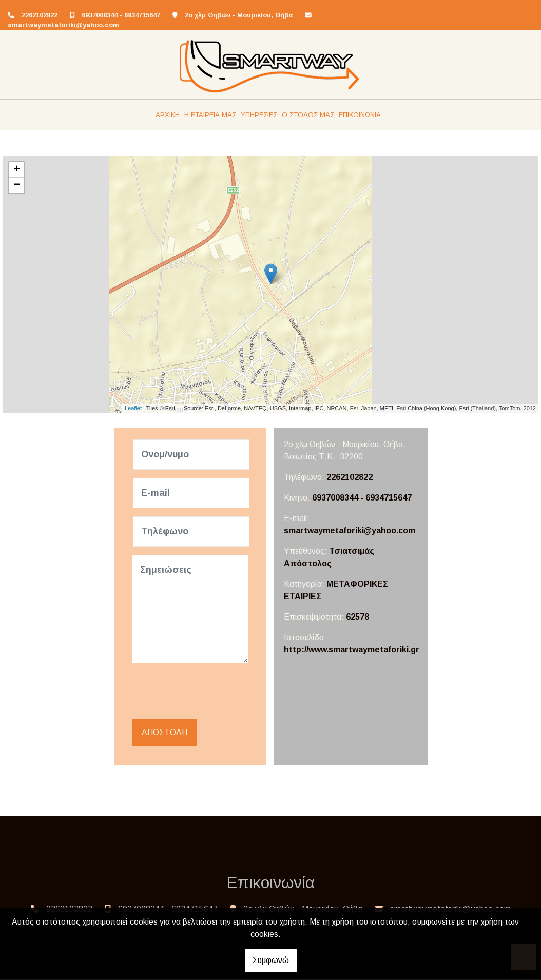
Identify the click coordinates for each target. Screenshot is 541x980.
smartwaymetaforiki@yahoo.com (63, 25)
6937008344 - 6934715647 (121, 15)
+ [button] (17, 170)
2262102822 (40, 15)
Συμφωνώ (271, 960)
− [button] (17, 185)
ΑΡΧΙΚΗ (168, 115)
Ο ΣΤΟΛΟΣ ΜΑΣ (308, 115)
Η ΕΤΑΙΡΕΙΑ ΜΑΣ (210, 115)
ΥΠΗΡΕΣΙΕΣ (259, 115)
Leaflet (133, 408)
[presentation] (212, 691)
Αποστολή (165, 733)
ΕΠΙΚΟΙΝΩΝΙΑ (360, 115)
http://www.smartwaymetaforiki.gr (352, 650)
